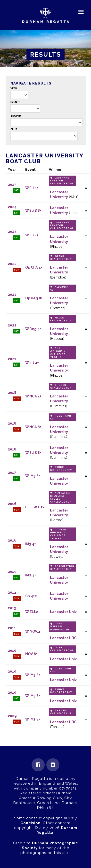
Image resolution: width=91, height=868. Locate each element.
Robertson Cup (61, 417)
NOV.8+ (31, 654)
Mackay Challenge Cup (61, 319)
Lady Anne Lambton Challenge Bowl (62, 181)
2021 (12, 359)
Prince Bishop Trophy (61, 469)
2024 (12, 207)
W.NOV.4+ (34, 631)
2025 (12, 184)
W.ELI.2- (32, 612)
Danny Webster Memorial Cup (60, 627)
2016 (12, 504)
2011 (12, 628)
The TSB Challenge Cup (61, 387)
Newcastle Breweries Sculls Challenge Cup (61, 497)
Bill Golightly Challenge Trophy (58, 353)
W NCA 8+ (33, 427)
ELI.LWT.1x (35, 507)
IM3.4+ (31, 544)
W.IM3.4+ (33, 719)
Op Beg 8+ (34, 298)
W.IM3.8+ (33, 476)
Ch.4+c (31, 596)
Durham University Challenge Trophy (58, 534)
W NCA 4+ (33, 396)
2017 (12, 472)
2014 (12, 592)
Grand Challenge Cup (61, 258)
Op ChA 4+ (34, 267)
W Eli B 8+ (33, 210)
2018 (12, 392)
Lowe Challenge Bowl (62, 649)
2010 (12, 650)
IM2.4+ (31, 575)
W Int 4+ (32, 362)
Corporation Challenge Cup (62, 568)
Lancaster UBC (63, 638)
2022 (12, 264)
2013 (12, 608)
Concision (30, 823)
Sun (17, 270)
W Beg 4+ (33, 329)
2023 (12, 231)
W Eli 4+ (32, 188)
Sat (17, 190)
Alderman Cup (59, 288)
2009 (12, 716)
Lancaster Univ (63, 612)
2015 (12, 571)
